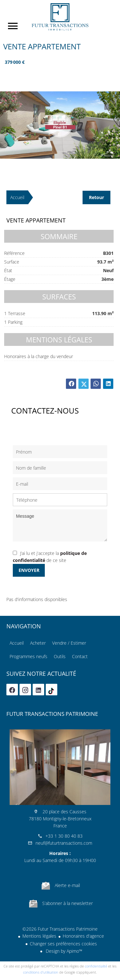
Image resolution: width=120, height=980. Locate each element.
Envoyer (29, 570)
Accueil (60, 17)
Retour (96, 197)
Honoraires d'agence (83, 936)
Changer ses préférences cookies (63, 944)
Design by (63, 951)
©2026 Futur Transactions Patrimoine (60, 929)
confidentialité (96, 966)
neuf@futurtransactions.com (64, 843)
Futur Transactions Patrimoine (52, 714)
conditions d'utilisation (41, 972)
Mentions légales (39, 936)
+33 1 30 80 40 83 (64, 836)
